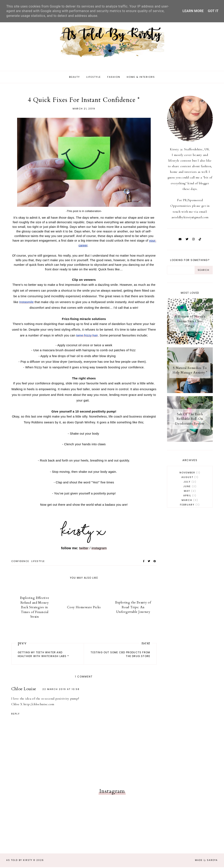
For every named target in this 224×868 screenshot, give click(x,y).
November (190, 473)
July (190, 483)
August (190, 478)
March (190, 501)
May (190, 492)
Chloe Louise (24, 690)
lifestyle (38, 562)
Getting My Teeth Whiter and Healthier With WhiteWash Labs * (43, 655)
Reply (16, 715)
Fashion (114, 78)
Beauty (75, 78)
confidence (20, 562)
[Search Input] (181, 271)
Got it (213, 11)
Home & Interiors (141, 78)
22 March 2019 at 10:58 (61, 690)
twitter (84, 549)
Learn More (193, 11)
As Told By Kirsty (19, 861)
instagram (99, 549)
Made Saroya (206, 861)
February (190, 505)
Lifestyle (94, 78)
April (190, 496)
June (190, 487)
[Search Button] (204, 271)
